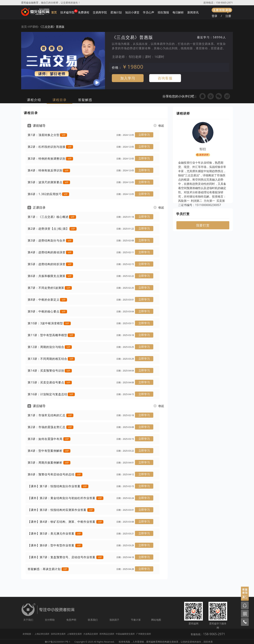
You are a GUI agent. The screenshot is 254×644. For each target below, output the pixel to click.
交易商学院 (100, 12)
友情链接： (28, 634)
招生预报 (163, 12)
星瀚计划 (116, 12)
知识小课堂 (132, 12)
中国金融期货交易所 (125, 634)
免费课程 (84, 12)
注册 (228, 16)
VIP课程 (33, 27)
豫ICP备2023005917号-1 (58, 642)
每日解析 (178, 12)
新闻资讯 (193, 12)
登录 (214, 16)
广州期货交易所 (144, 634)
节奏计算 (136, 620)
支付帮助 (50, 620)
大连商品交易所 (91, 634)
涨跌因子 (114, 620)
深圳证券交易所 (58, 634)
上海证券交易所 (42, 634)
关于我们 (28, 620)
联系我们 (93, 620)
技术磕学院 (67, 12)
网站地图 (156, 620)
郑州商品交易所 (107, 634)
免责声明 (71, 620)
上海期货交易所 (74, 634)
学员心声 (149, 12)
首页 (54, 12)
